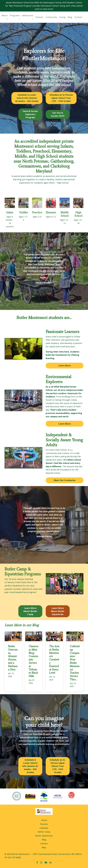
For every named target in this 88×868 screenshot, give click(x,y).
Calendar (44, 829)
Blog (70, 17)
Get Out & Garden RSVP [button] (58, 115)
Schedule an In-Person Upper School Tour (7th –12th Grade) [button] (58, 767)
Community (51, 17)
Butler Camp (44, 833)
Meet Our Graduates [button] (65, 481)
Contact (78, 17)
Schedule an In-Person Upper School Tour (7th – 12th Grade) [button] (61, 98)
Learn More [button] (65, 366)
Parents (39, 17)
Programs (15, 17)
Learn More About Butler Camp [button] (30, 612)
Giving (62, 17)
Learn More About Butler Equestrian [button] (58, 612)
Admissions (28, 17)
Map (44, 848)
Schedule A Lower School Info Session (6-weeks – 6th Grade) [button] (27, 98)
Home (44, 821)
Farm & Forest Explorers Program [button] (30, 115)
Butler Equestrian (44, 837)
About (5, 17)
